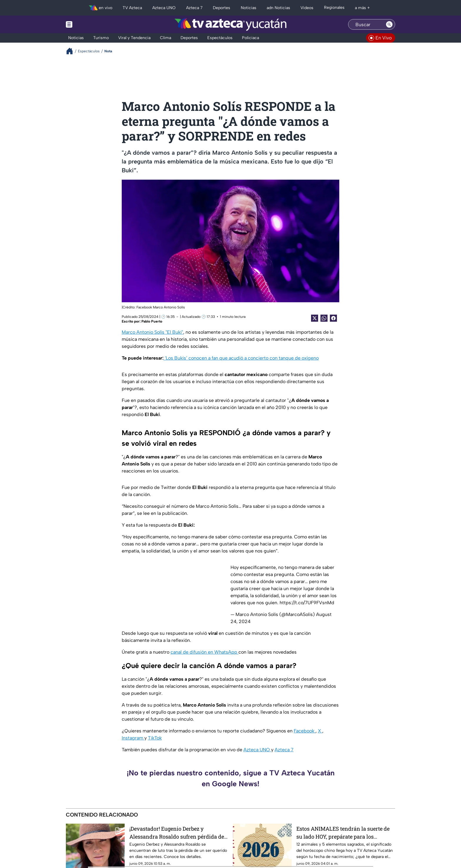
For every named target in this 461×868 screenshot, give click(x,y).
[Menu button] (89, 24)
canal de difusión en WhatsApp (204, 652)
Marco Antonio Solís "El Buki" (152, 332)
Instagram (133, 738)
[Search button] (389, 24)
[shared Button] (324, 318)
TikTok (155, 738)
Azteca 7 (284, 750)
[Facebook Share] (333, 318)
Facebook (305, 731)
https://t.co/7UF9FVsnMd (307, 603)
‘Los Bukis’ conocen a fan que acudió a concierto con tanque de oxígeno (241, 358)
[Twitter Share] (315, 318)
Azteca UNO (257, 750)
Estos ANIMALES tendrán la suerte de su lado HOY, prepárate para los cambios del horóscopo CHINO (343, 833)
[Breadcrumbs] (72, 51)
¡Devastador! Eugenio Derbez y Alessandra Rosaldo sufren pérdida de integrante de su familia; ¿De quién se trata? (177, 833)
